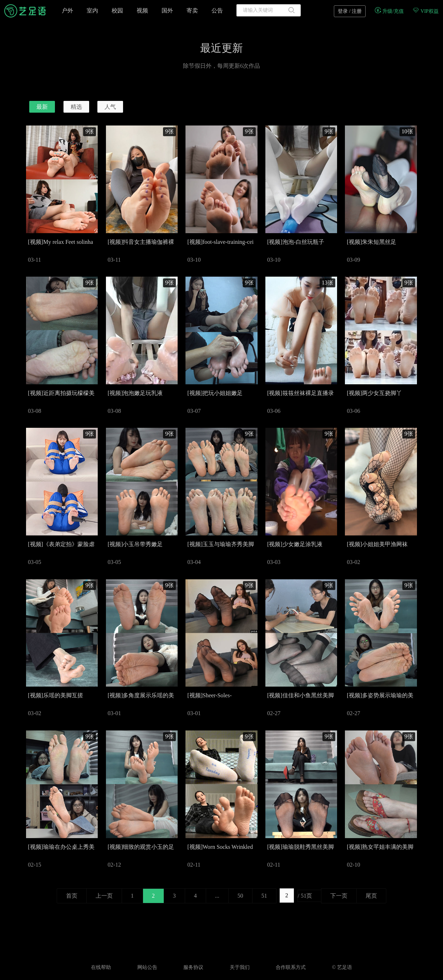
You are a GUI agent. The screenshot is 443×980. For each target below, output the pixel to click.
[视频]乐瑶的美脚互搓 (55, 695)
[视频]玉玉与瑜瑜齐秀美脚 (221, 544)
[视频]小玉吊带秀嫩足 (135, 544)
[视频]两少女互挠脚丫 (374, 393)
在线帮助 (101, 967)
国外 (167, 11)
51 (264, 896)
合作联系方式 (291, 967)
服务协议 (193, 967)
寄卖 (192, 11)
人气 (110, 107)
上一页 (104, 896)
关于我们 (240, 967)
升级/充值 (389, 11)
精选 (76, 107)
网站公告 (147, 967)
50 (240, 896)
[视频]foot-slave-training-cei (220, 242)
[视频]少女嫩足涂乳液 (295, 544)
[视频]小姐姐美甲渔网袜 (377, 544)
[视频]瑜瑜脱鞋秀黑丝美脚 (301, 847)
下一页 (339, 896)
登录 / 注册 (350, 11)
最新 (42, 107)
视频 (142, 11)
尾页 (371, 896)
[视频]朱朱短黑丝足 (371, 242)
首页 (72, 896)
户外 (67, 11)
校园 (117, 11)
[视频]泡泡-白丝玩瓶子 (296, 242)
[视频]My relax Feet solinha (60, 242)
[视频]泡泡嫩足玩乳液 (135, 393)
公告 (217, 11)
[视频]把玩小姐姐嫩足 (215, 393)
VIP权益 (426, 11)
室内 (92, 11)
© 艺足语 (342, 967)
